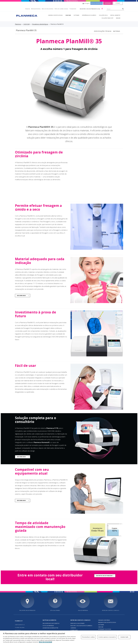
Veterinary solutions (105, 629)
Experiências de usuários (89, 15)
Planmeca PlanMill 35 (26, 30)
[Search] (123, 9)
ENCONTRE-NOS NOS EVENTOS (51, 623)
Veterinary (108, 3)
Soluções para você (107, 18)
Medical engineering (97, 3)
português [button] (86, 4)
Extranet (118, 3)
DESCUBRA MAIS (21, 296)
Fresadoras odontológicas (40, 24)
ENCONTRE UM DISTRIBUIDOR (104, 576)
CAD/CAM (68, 15)
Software (76, 15)
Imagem (118, 18)
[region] (69, 637)
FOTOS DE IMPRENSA (48, 626)
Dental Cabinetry (115, 15)
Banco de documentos (48, 9)
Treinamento (73, 9)
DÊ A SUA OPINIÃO (55, 610)
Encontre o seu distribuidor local (90, 9)
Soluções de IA (103, 15)
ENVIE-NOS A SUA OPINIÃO (77, 623)
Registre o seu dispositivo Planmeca (81, 626)
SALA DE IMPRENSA (83, 610)
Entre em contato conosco (61, 9)
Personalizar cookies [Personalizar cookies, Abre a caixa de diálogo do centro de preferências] (88, 637)
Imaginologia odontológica (107, 622)
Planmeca (18, 24)
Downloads (74, 630)
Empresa (28, 9)
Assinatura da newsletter (50, 628)
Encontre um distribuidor (27, 610)
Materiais (117, 31)
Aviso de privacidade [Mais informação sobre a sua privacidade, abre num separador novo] (45, 642)
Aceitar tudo (124, 637)
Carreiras (73, 628)
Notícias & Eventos (36, 9)
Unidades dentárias (104, 620)
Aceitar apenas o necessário (107, 637)
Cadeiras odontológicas (55, 15)
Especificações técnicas (103, 31)
